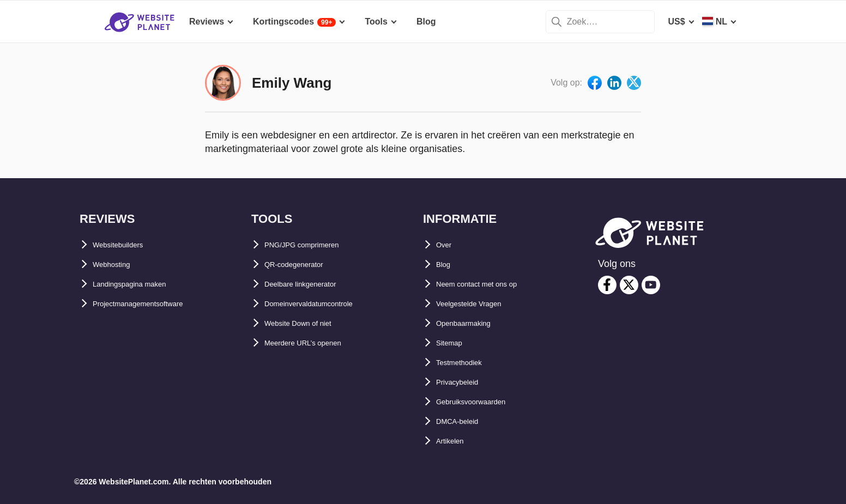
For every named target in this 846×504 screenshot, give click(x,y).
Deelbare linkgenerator (312, 284)
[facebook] (607, 285)
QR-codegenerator (303, 265)
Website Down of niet (308, 323)
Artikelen (455, 441)
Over (446, 245)
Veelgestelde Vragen (478, 304)
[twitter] (629, 285)
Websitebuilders (126, 245)
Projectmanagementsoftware (152, 304)
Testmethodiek (467, 363)
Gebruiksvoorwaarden (482, 402)
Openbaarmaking (472, 323)
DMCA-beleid (463, 421)
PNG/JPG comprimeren (313, 245)
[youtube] (651, 285)
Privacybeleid (464, 382)
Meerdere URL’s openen (314, 343)
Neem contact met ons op (489, 284)
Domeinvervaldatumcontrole (323, 304)
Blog (446, 265)
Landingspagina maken (141, 284)
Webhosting (117, 265)
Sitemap (453, 343)
